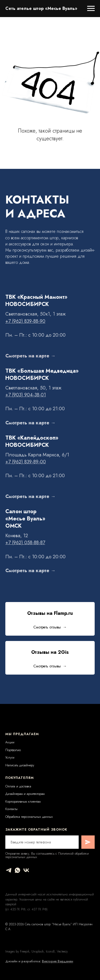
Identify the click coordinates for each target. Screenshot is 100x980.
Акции (10, 742)
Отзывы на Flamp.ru (50, 613)
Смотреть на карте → (30, 356)
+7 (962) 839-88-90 (25, 321)
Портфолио (13, 750)
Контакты (11, 809)
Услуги (10, 758)
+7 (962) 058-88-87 (25, 543)
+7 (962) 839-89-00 (26, 462)
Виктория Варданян (57, 961)
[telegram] (9, 870)
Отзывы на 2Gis (50, 652)
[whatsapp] (17, 870)
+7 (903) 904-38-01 (26, 395)
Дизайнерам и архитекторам (25, 794)
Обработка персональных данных (29, 817)
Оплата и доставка (18, 786)
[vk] (26, 870)
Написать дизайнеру (20, 765)
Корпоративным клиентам (23, 802)
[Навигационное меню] (91, 9)
